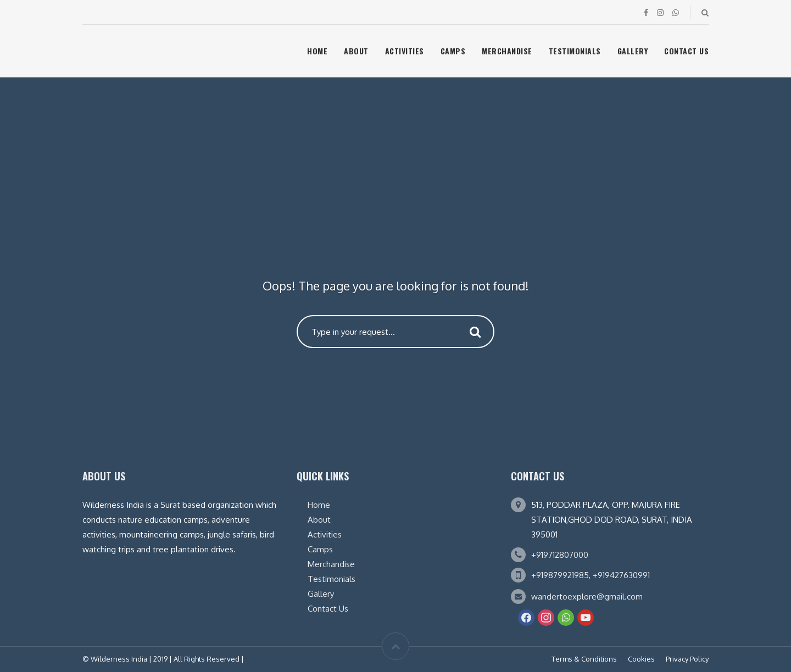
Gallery (633, 51)
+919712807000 (560, 555)
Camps (453, 51)
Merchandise (507, 51)
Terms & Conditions (584, 659)
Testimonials (575, 51)
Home (317, 51)
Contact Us (686, 51)
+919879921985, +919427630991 (591, 575)
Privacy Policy (687, 659)
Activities (405, 51)
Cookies (641, 659)
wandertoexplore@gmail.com (587, 597)
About (356, 51)
